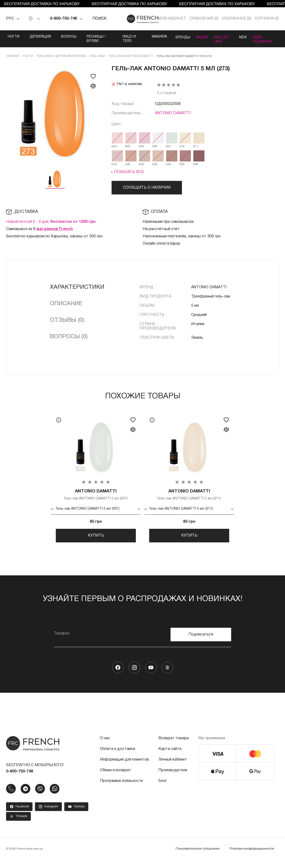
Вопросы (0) (69, 341)
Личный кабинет (173, 768)
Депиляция (40, 37)
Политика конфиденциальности (252, 857)
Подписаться (201, 643)
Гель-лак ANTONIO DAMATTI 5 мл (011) (189, 499)
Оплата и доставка (118, 757)
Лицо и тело (123, 39)
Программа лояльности (121, 789)
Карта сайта (170, 757)
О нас (105, 747)
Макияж (148, 37)
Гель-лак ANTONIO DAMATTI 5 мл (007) (96, 499)
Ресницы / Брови (95, 39)
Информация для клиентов (124, 768)
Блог (163, 789)
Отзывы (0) (67, 324)
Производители (173, 779)
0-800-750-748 (63, 19)
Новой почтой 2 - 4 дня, (51, 226)
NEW (241, 37)
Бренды (173, 37)
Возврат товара (174, 747)
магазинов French (55, 233)
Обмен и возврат (115, 779)
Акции (196, 37)
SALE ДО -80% (216, 41)
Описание (66, 308)
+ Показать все (127, 176)
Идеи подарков (265, 39)
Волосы (69, 37)
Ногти (14, 37)
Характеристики (77, 291)
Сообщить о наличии (147, 192)
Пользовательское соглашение (198, 857)
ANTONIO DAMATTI (173, 117)
